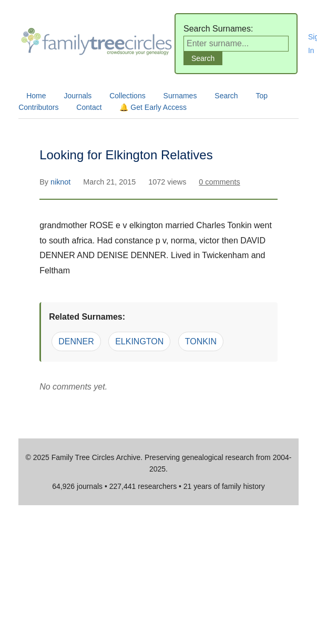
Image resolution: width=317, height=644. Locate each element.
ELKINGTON (139, 341)
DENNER (76, 341)
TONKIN (201, 341)
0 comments (219, 182)
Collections (127, 96)
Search (226, 96)
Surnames (180, 96)
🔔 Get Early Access (153, 107)
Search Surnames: (218, 29)
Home (36, 96)
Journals (78, 96)
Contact (89, 107)
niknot (62, 182)
